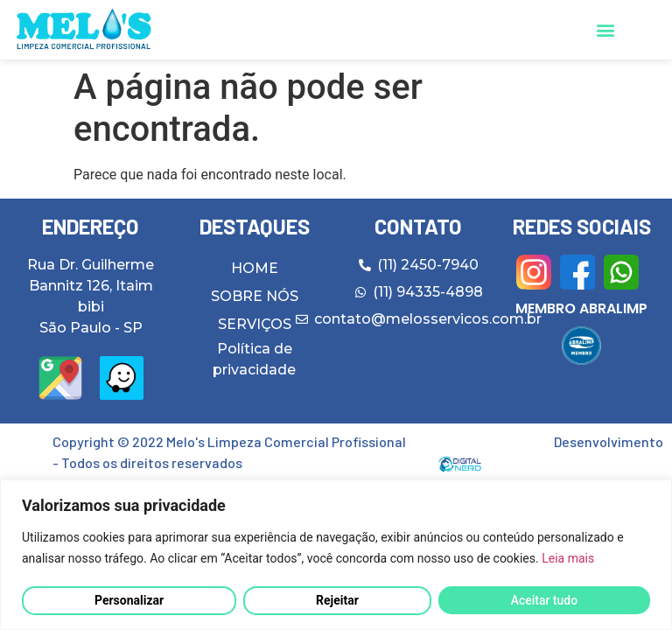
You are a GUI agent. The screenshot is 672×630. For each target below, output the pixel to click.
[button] (605, 30)
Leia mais (568, 558)
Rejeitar (337, 600)
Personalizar (129, 600)
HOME (255, 268)
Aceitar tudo (545, 600)
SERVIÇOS (255, 324)
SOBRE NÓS (255, 296)
